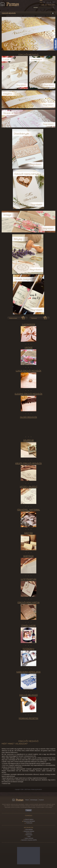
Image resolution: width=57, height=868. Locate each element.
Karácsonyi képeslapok (29, 821)
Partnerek (34, 318)
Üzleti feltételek (29, 830)
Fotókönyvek (29, 823)
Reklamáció (29, 833)
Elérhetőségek (34, 800)
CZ (48, 2)
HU (41, 2)
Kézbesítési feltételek (29, 831)
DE (54, 2)
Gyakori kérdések (29, 838)
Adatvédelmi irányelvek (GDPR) (29, 840)
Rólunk (27, 800)
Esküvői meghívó (29, 819)
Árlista (29, 837)
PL (51, 2)
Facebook (41, 800)
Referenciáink (13, 318)
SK (44, 2)
